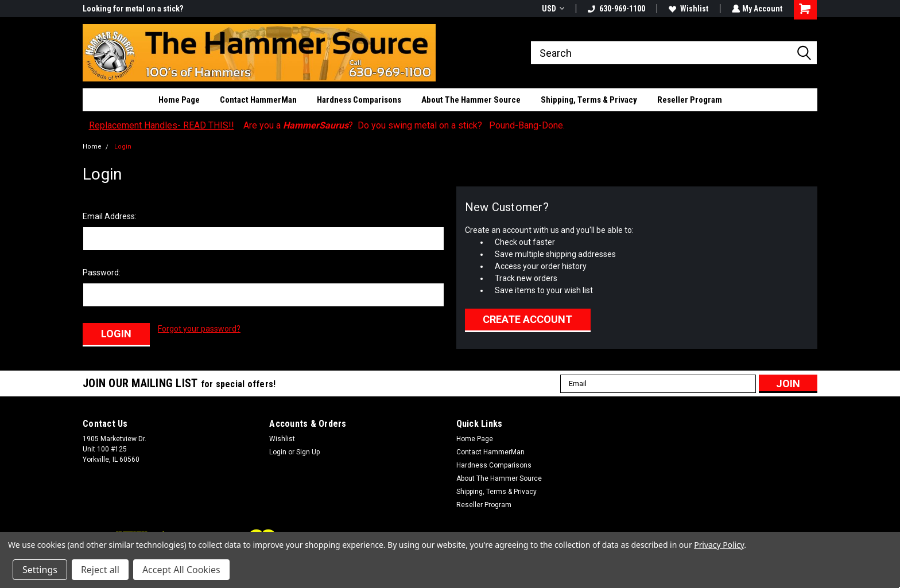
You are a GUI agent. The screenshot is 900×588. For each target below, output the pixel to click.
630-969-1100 (615, 9)
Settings (40, 570)
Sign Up (308, 451)
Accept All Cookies (181, 570)
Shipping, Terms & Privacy (589, 100)
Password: (102, 272)
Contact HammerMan (258, 100)
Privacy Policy (719, 545)
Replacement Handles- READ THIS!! (162, 125)
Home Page (179, 100)
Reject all (100, 570)
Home (92, 147)
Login (123, 147)
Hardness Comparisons (359, 100)
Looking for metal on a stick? (133, 9)
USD (552, 9)
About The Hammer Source (471, 100)
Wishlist (687, 9)
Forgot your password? (199, 329)
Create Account (527, 319)
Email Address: (110, 216)
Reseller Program (690, 100)
